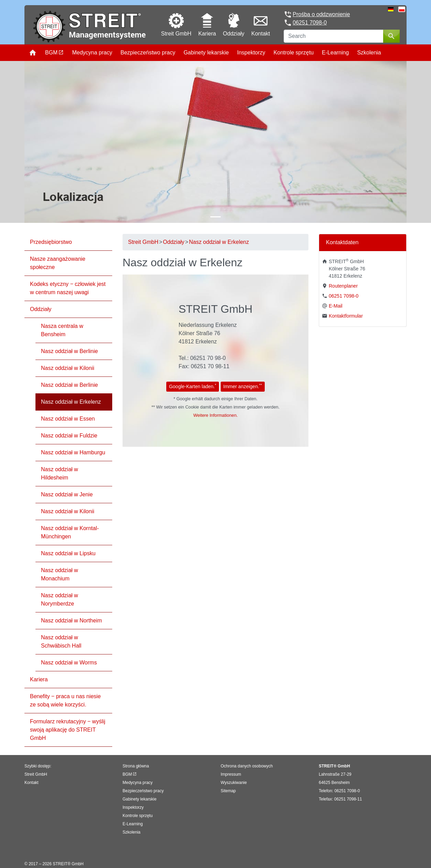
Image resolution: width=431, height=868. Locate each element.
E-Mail (336, 306)
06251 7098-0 (310, 23)
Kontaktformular (346, 316)
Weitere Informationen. (215, 415)
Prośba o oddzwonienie (321, 14)
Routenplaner (343, 286)
